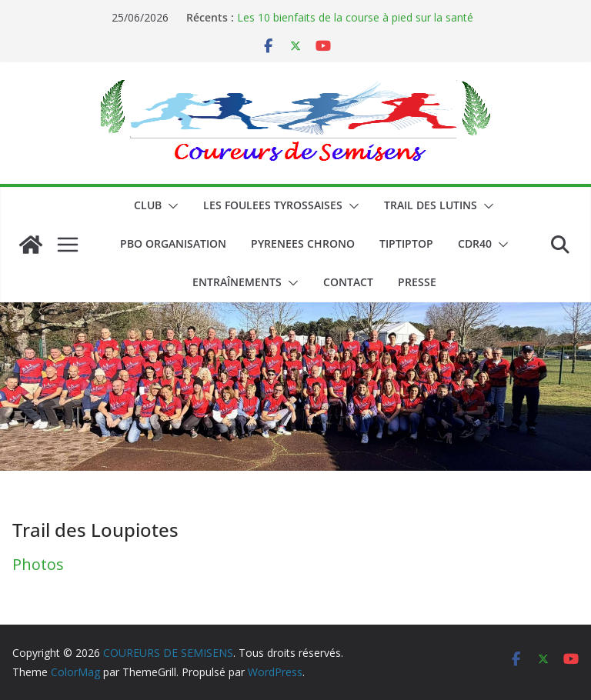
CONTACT (348, 282)
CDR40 (475, 243)
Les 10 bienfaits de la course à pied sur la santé (355, 17)
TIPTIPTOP (406, 243)
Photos (38, 564)
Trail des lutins (431, 205)
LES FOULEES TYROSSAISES (273, 205)
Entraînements (237, 282)
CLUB (148, 205)
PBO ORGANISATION (173, 243)
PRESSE (417, 282)
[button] (170, 206)
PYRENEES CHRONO (303, 243)
